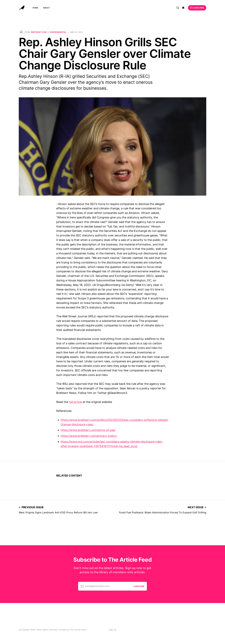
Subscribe (197, 8)
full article (75, 402)
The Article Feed (78, 630)
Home (35, 8)
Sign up (113, 630)
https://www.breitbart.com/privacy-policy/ (89, 436)
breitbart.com (39, 32)
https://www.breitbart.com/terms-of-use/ (88, 430)
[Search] (178, 8)
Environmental (58, 32)
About (46, 8)
